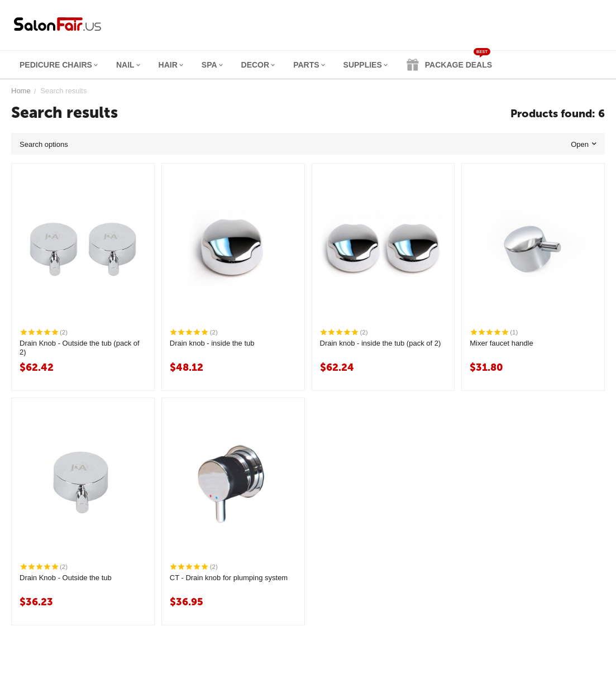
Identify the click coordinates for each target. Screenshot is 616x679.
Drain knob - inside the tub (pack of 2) (381, 343)
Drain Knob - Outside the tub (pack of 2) (80, 348)
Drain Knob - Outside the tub (66, 578)
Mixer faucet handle (501, 343)
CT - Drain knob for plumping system (229, 578)
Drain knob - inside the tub (212, 343)
